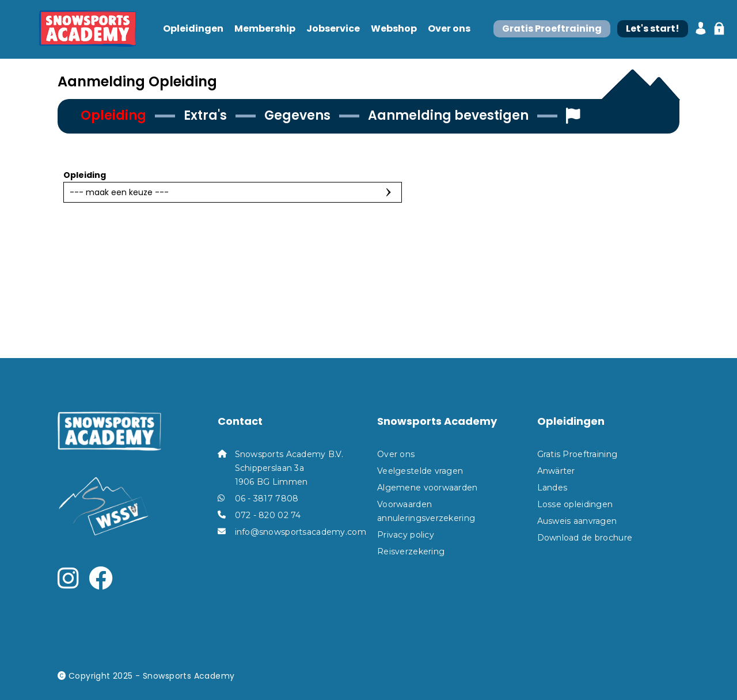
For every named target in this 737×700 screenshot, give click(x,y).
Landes (552, 488)
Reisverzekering (411, 551)
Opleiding (85, 175)
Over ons (449, 29)
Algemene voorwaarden (428, 488)
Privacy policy (406, 535)
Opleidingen (193, 29)
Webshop (394, 29)
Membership (265, 29)
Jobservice (333, 29)
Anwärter (556, 471)
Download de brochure (585, 538)
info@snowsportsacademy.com (301, 532)
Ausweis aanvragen (577, 521)
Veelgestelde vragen (420, 471)
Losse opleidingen (575, 504)
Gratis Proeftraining (578, 454)
